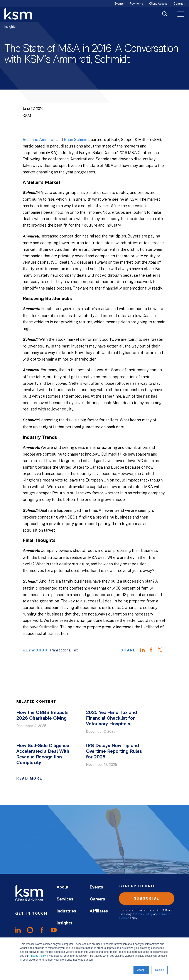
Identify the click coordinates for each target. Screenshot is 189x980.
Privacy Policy (37, 956)
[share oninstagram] (30, 930)
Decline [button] (160, 970)
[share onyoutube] (54, 930)
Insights (10, 27)
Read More (29, 778)
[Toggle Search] (165, 14)
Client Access (158, 4)
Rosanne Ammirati (39, 140)
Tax (75, 650)
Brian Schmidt (76, 140)
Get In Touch (31, 913)
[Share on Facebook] (153, 650)
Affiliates (99, 911)
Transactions (60, 650)
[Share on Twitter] (162, 650)
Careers (97, 899)
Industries (66, 911)
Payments (136, 4)
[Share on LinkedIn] (145, 650)
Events (119, 4)
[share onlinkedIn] (18, 930)
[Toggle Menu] (181, 15)
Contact (179, 4)
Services (65, 899)
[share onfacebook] (42, 930)
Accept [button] (141, 970)
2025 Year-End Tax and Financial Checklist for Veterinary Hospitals (111, 718)
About (63, 887)
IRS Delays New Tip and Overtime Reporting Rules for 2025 (114, 752)
